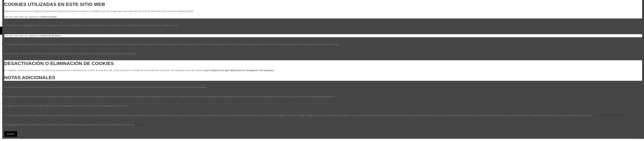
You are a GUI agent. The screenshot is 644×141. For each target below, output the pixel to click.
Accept (11, 134)
